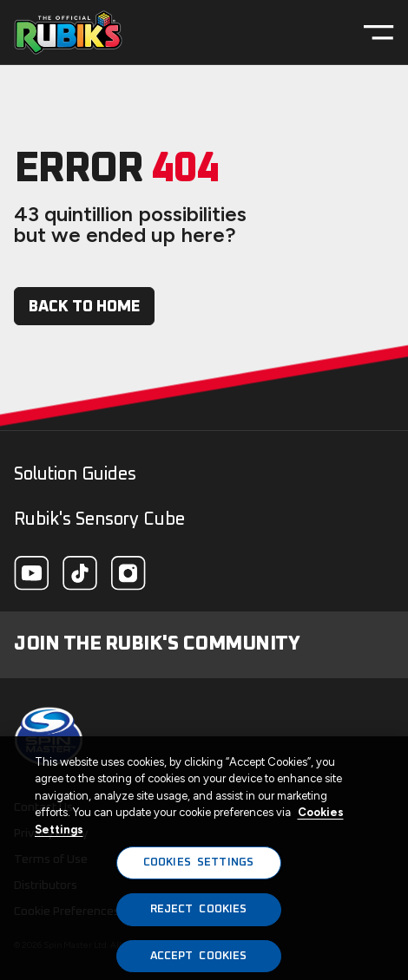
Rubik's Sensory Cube (99, 519)
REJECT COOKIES (199, 913)
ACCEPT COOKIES (199, 960)
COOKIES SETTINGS (198, 867)
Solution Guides (75, 474)
